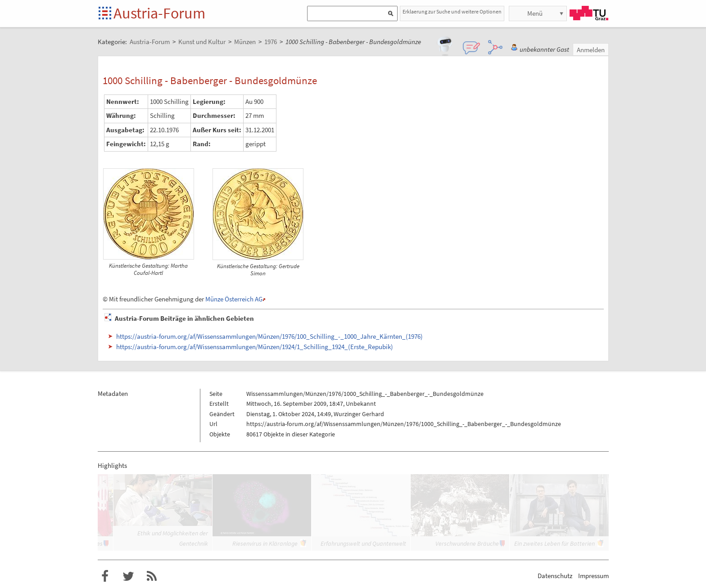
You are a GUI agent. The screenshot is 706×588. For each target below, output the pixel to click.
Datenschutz (555, 576)
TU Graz (589, 13)
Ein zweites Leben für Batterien (554, 543)
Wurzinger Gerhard (359, 414)
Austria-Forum (159, 13)
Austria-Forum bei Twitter (128, 576)
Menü (535, 13)
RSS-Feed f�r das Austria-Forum (152, 576)
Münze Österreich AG (234, 299)
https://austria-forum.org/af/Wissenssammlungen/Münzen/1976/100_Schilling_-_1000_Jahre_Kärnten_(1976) (269, 336)
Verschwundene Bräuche (467, 543)
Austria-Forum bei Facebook (105, 576)
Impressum (593, 576)
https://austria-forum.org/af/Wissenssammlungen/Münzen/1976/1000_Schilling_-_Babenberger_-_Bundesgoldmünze (404, 424)
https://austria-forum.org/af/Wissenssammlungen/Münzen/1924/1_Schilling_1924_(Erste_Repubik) (255, 347)
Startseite (106, 14)
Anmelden (591, 50)
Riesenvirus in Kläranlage (265, 543)
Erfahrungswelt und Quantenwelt (363, 543)
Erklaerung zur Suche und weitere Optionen (452, 11)
